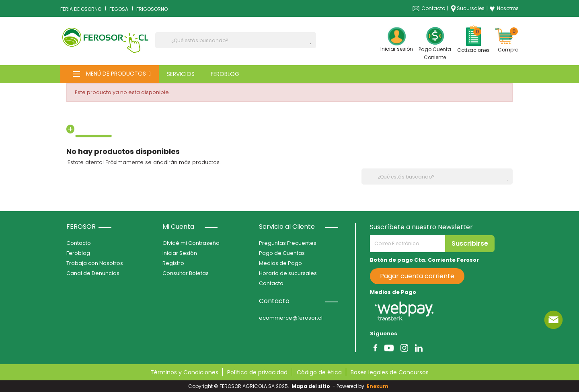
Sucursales (471, 8)
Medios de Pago (280, 263)
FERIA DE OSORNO (81, 9)
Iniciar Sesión (180, 253)
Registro (173, 263)
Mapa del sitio (311, 386)
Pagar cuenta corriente (417, 276)
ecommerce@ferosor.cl (291, 318)
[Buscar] (236, 40)
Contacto (433, 8)
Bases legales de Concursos (390, 372)
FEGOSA (119, 9)
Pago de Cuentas (282, 253)
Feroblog (78, 253)
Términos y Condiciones (184, 372)
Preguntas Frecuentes (288, 243)
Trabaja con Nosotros (95, 263)
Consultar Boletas (186, 273)
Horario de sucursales (288, 273)
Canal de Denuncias (93, 273)
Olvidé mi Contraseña (191, 243)
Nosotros (504, 8)
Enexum (379, 386)
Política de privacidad (257, 372)
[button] (110, 74)
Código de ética (319, 372)
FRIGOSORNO (152, 9)
